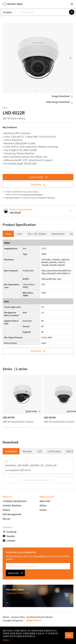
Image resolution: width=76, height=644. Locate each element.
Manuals (27, 451)
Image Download (63, 96)
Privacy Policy (40, 556)
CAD (40, 451)
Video (8, 234)
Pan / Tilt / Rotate (37, 234)
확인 (69, 635)
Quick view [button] (33, 411)
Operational (58, 234)
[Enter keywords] (44, 12)
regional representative (33, 194)
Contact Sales (38, 177)
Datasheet (38, 184)
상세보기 (6, 640)
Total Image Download (60, 102)
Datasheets (11, 451)
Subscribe (15, 573)
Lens (19, 234)
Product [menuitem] (8, 12)
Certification (54, 451)
